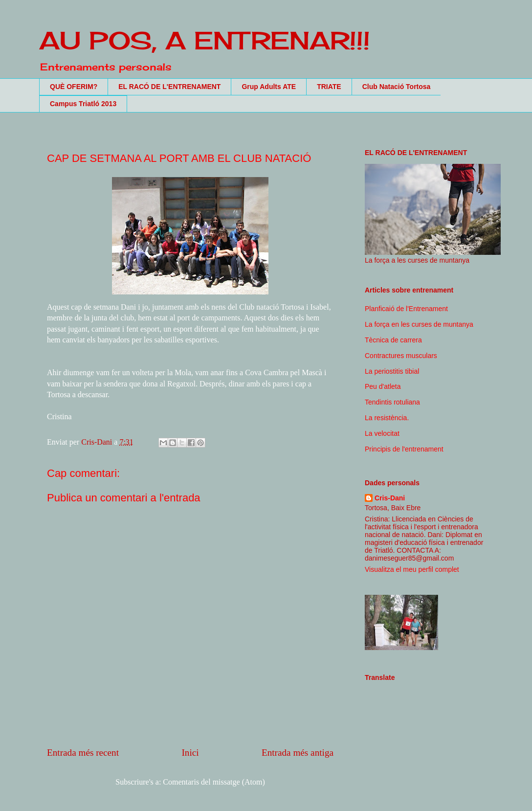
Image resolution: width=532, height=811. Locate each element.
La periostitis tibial (392, 371)
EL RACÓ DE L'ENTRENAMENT (169, 87)
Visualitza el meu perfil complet (412, 569)
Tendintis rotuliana (392, 402)
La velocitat (382, 433)
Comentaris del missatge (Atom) (214, 782)
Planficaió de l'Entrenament (406, 309)
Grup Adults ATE (269, 87)
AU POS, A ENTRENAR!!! (205, 40)
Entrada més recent (83, 753)
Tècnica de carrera (393, 340)
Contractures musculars (401, 356)
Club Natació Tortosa (397, 87)
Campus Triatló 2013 (83, 104)
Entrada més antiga (298, 753)
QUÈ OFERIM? (74, 87)
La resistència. (387, 418)
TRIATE (329, 87)
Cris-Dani (390, 498)
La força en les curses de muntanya (419, 324)
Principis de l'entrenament (404, 449)
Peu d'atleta (383, 386)
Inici (190, 753)
